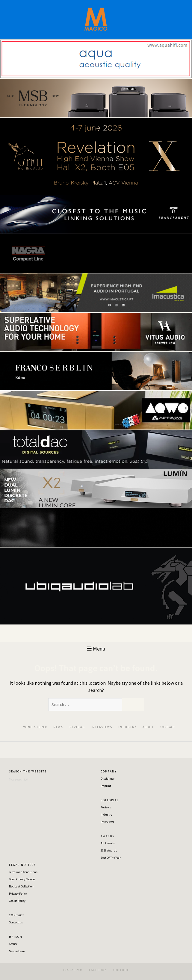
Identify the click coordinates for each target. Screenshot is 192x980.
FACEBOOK (98, 970)
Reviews (106, 807)
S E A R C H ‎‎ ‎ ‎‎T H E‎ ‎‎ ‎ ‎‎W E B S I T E (28, 772)
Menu (96, 649)
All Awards (108, 843)
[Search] (39, 780)
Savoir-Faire (17, 951)
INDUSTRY (127, 727)
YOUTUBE (121, 970)
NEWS (58, 727)
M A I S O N (15, 937)
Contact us (16, 922)
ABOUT (148, 727)
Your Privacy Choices (22, 879)
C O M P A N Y (108, 772)
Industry (106, 815)
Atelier (13, 944)
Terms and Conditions (23, 872)
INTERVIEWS (102, 727)
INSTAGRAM (73, 970)
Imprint (106, 786)
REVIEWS (77, 727)
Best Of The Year (111, 858)
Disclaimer (108, 779)
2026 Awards (109, 850)
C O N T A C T (16, 915)
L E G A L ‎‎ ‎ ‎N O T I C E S (22, 865)
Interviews (107, 822)
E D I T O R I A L (109, 800)
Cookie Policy (17, 901)
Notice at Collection (21, 886)
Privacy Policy (18, 894)
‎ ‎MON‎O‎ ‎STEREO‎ (35, 727)
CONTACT (168, 727)
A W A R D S (107, 836)
